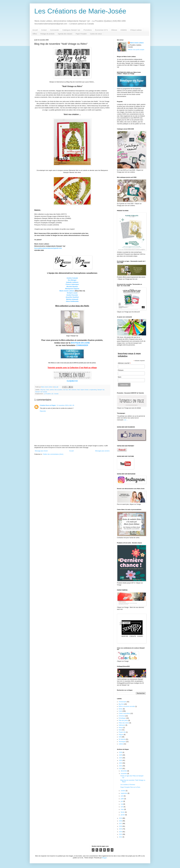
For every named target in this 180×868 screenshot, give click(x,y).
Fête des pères (123, 720)
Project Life (122, 732)
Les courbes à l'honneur (128, 785)
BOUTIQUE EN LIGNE (80, 343)
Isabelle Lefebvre (72, 282)
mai (122, 804)
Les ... (126, 420)
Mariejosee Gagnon (72, 289)
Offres (35, 34)
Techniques (122, 742)
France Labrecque (72, 284)
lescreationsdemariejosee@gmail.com (48, 248)
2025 (121, 755)
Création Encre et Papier (48, 405)
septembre (124, 793)
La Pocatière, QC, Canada (51, 394)
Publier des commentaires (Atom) (53, 454)
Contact (44, 30)
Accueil (35, 30)
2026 (121, 752)
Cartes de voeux (96, 34)
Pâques (121, 735)
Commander (54, 30)
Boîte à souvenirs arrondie (127, 706)
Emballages (122, 718)
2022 (121, 763)
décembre (124, 771)
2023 (121, 760)
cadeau (121, 744)
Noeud (121, 728)
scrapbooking (93, 390)
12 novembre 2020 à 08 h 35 (65, 405)
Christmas (122, 716)
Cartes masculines (124, 713)
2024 (121, 758)
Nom (120, 377)
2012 (121, 837)
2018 (121, 821)
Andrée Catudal (72, 278)
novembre (124, 774)
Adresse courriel (124, 363)
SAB (120, 737)
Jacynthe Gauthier (72, 297)
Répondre (43, 411)
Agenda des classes (65, 34)
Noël (79, 390)
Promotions (88, 30)
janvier (123, 815)
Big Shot (121, 704)
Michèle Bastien (72, 287)
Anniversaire (123, 702)
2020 (121, 768)
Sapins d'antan (85, 390)
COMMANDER (82, 345)
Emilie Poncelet (72, 295)
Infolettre (124, 30)
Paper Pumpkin (81, 34)
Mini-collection (73, 390)
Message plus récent (41, 451)
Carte (47, 390)
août (122, 796)
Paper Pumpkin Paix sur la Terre (130, 787)
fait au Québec (58, 390)
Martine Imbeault (72, 299)
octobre (123, 791)
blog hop (43, 390)
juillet (123, 799)
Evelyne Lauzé (72, 293)
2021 (121, 766)
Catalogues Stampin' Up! (71, 30)
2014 (121, 832)
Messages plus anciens (102, 451)
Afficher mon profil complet (136, 50)
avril (122, 807)
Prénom (121, 370)
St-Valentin (122, 739)
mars (122, 809)
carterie (52, 390)
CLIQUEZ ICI (72, 381)
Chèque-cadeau (136, 30)
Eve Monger (72, 280)
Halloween (122, 725)
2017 (121, 824)
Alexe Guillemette (72, 301)
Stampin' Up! (101, 390)
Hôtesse (114, 30)
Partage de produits (47, 34)
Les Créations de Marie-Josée (80, 11)
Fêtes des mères (124, 723)
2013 (121, 834)
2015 (121, 829)
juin (122, 801)
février (123, 812)
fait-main (66, 390)
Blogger (104, 858)
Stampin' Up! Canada (41, 392)
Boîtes (121, 709)
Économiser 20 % (101, 30)
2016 (121, 826)
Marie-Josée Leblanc (67, 291)
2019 (121, 818)
